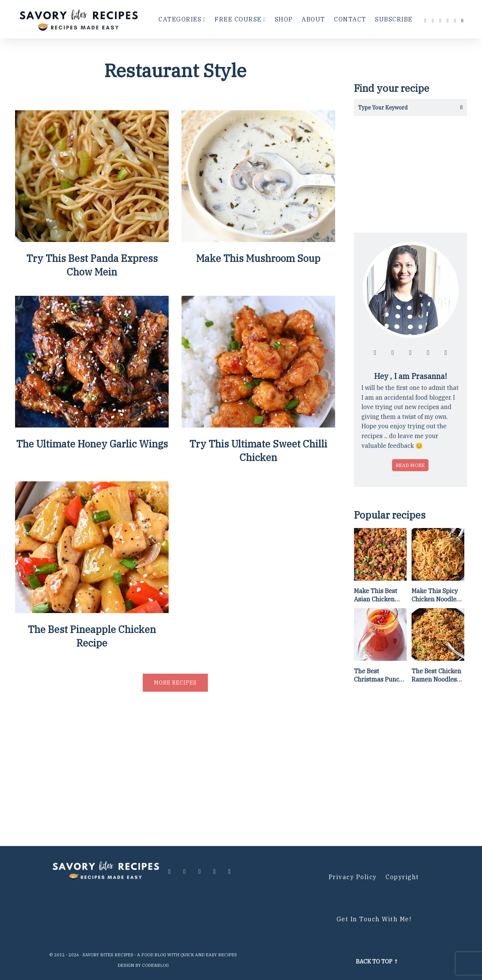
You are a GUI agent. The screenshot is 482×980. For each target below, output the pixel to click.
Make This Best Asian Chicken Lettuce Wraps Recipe (376, 595)
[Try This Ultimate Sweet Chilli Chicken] (258, 425)
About (313, 19)
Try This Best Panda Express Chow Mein (92, 265)
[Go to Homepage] (80, 19)
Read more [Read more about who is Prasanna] (410, 465)
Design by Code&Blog (143, 965)
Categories (180, 19)
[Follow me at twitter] (441, 21)
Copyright (402, 877)
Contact (350, 19)
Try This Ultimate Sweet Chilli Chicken (259, 451)
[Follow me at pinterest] (448, 21)
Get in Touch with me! (374, 919)
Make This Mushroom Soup (258, 259)
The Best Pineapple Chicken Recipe (92, 637)
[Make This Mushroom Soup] (258, 239)
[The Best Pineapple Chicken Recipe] (92, 611)
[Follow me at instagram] (433, 21)
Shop (284, 19)
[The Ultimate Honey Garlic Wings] (92, 425)
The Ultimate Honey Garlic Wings (92, 444)
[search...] (462, 21)
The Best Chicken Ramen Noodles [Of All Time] (436, 676)
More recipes (175, 683)
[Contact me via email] (455, 21)
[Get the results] (458, 107)
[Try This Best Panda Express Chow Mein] (92, 239)
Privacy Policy (353, 877)
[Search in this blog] (402, 107)
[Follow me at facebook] (426, 21)
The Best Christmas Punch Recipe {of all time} (378, 676)
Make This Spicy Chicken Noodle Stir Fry (435, 595)
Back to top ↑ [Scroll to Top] (377, 961)
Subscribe (394, 19)
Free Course (238, 19)
